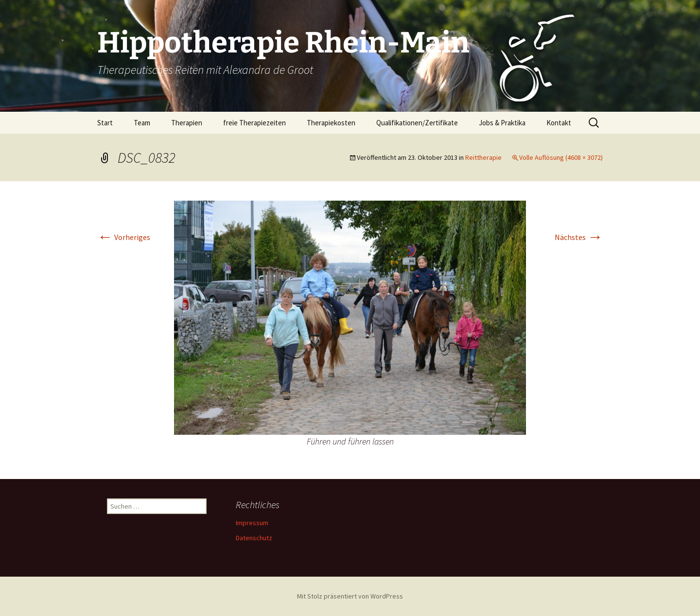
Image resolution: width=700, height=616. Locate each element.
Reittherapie (483, 157)
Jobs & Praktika (502, 123)
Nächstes (579, 237)
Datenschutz (254, 538)
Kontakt (559, 123)
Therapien (187, 123)
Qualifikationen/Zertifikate (417, 123)
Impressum (252, 523)
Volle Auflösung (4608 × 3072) (561, 157)
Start (105, 123)
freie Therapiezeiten (254, 123)
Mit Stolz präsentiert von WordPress (350, 596)
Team (142, 123)
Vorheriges (124, 237)
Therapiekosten (331, 123)
